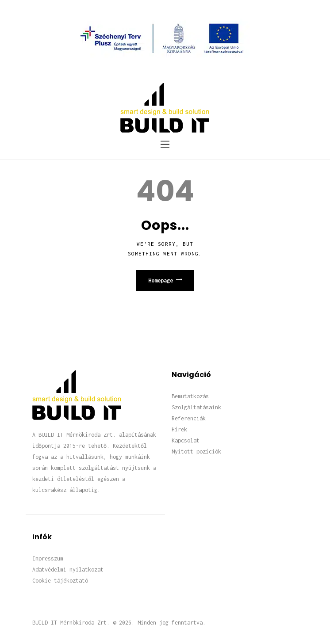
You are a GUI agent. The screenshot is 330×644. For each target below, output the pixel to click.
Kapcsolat (186, 440)
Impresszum (48, 558)
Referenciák (189, 418)
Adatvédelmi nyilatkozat (68, 570)
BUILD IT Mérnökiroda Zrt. (71, 623)
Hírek (179, 429)
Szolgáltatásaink (196, 407)
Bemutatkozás (190, 396)
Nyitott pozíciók (196, 452)
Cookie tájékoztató (60, 581)
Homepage (161, 280)
